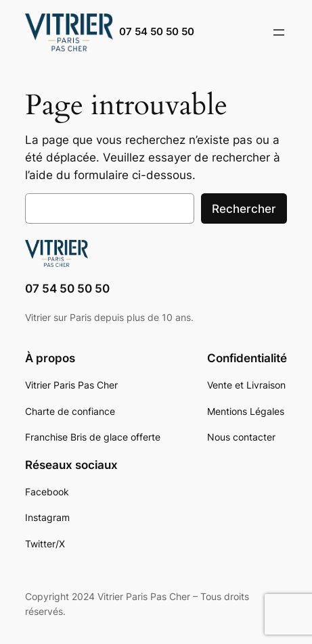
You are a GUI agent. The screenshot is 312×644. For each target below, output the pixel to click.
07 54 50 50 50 (157, 32)
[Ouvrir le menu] (279, 32)
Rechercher (244, 209)
